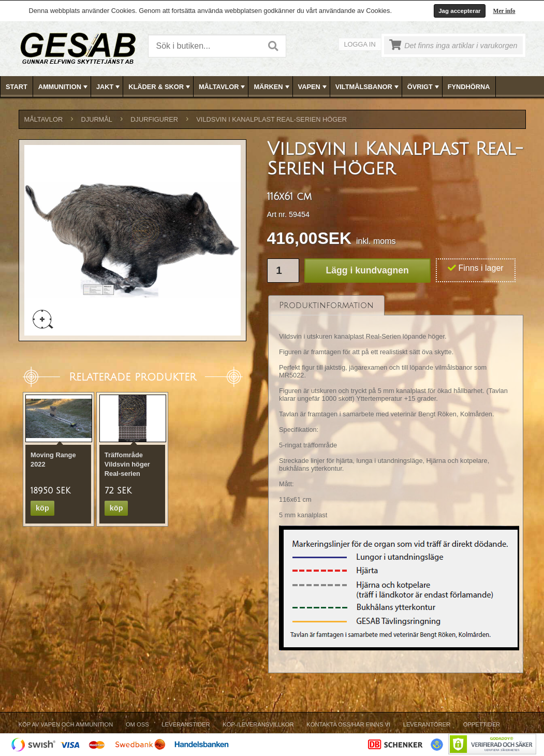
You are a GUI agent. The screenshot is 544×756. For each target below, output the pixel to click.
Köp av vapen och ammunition (66, 724)
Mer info (504, 11)
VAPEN (313, 87)
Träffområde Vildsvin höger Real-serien (127, 464)
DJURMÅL (97, 119)
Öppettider (482, 724)
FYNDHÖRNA (469, 87)
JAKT (109, 87)
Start (17, 87)
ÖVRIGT (424, 87)
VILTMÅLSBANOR (368, 87)
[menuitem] (17, 87)
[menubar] (272, 87)
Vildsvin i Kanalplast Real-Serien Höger (271, 119)
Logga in (360, 44)
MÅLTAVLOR (223, 87)
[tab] (326, 305)
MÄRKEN (272, 87)
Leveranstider (186, 724)
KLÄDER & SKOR (160, 87)
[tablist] (396, 484)
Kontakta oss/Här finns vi (348, 724)
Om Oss (137, 724)
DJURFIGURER (154, 119)
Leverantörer (427, 724)
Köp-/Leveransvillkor (258, 724)
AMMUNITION (64, 87)
